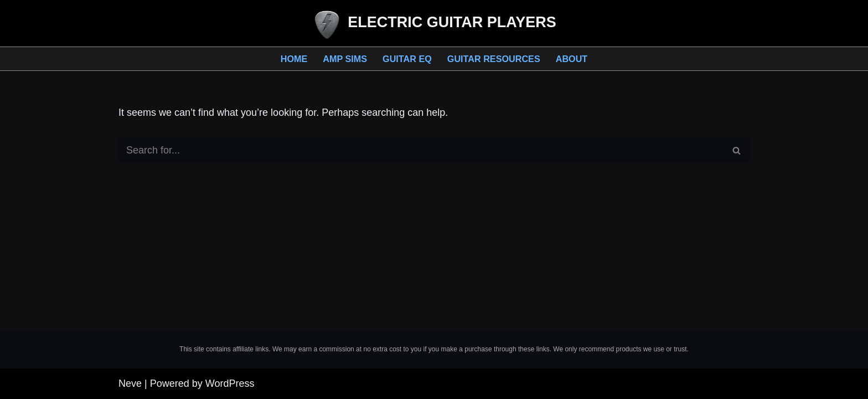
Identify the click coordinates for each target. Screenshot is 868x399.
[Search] (422, 150)
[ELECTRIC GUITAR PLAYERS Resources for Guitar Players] (434, 25)
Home (294, 59)
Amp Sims (345, 59)
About (572, 59)
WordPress (230, 383)
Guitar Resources (494, 59)
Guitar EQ (407, 59)
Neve (130, 383)
